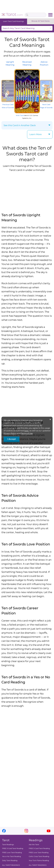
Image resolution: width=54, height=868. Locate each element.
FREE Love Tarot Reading (12, 852)
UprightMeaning (10, 63)
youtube (49, 831)
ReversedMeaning (27, 63)
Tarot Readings (8, 845)
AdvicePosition (44, 63)
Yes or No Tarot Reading (12, 857)
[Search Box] (36, 15)
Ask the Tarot (34, 845)
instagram (26, 831)
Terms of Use (27, 433)
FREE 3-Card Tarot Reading (13, 849)
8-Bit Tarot (20, 115)
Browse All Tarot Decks (41, 21)
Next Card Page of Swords (46, 104)
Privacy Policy (10, 433)
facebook (4, 831)
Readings (36, 840)
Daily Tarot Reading (10, 860)
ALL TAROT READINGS (11, 865)
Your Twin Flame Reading (39, 860)
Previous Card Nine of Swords (8, 104)
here (26, 431)
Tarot (6, 840)
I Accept (12, 439)
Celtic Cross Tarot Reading (39, 857)
